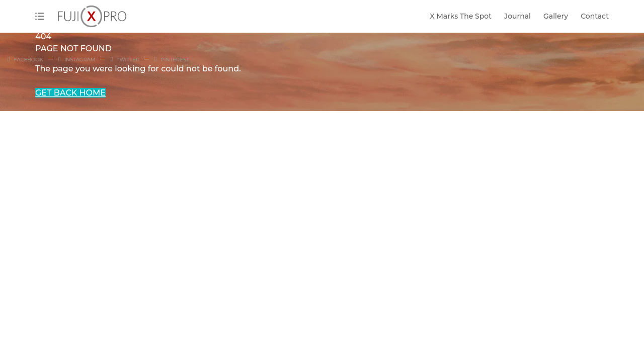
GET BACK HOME (70, 93)
